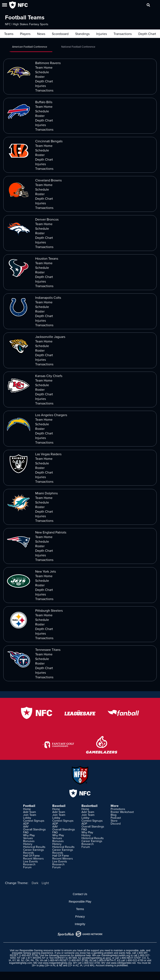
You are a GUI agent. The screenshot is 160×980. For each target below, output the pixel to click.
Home (27, 809)
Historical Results (34, 847)
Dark (35, 883)
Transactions (123, 34)
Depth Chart (147, 34)
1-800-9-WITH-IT (106, 960)
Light (45, 883)
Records (29, 853)
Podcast (116, 818)
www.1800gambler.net (123, 963)
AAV (26, 826)
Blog (114, 815)
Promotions (118, 809)
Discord (116, 824)
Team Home (44, 67)
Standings (82, 34)
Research (29, 864)
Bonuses (29, 841)
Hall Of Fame (31, 856)
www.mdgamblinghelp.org (57, 963)
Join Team (30, 815)
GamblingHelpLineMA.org (116, 955)
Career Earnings (34, 850)
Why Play (29, 835)
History (28, 844)
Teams (9, 34)
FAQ (26, 832)
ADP (26, 824)
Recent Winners (33, 858)
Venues (28, 838)
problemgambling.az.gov (96, 958)
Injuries (102, 34)
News (41, 34)
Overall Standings (34, 829)
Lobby (27, 818)
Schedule (42, 72)
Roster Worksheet (122, 812)
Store (114, 821)
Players (25, 34)
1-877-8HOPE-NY (36, 958)
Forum (27, 867)
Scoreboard (60, 34)
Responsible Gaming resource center (40, 950)
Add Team (29, 812)
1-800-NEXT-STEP (130, 958)
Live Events (31, 861)
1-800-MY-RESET (58, 960)
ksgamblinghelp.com (21, 963)
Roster (40, 77)
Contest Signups (34, 821)
